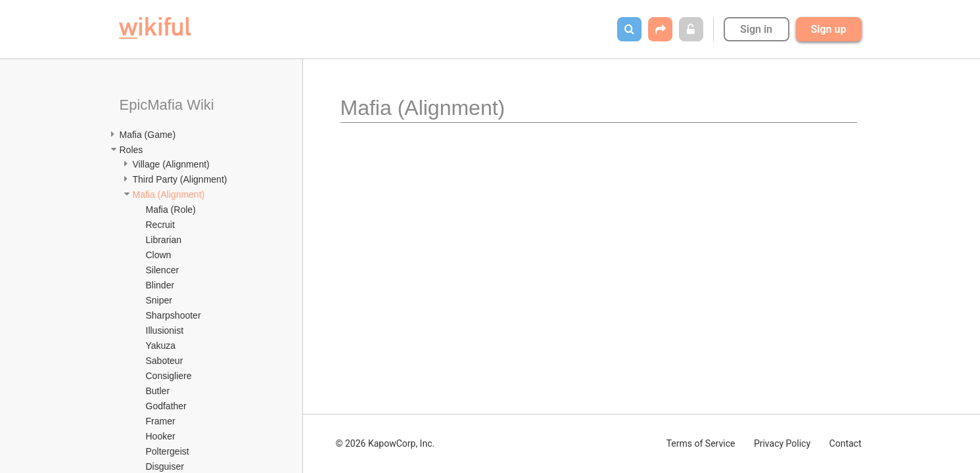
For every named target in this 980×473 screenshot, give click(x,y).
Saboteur (165, 361)
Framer (161, 421)
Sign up (829, 29)
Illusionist (165, 330)
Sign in (756, 29)
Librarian (164, 240)
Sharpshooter (174, 315)
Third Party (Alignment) (180, 179)
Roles (131, 150)
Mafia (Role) (171, 210)
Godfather (166, 406)
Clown (159, 255)
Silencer (163, 270)
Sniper (159, 300)
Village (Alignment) (171, 164)
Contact (846, 443)
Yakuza (161, 346)
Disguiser (165, 466)
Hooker (161, 436)
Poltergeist (168, 451)
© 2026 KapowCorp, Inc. (385, 443)
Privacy (782, 443)
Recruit (160, 225)
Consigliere (169, 376)
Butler (158, 391)
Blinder (160, 285)
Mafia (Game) (148, 135)
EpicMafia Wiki (167, 105)
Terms (701, 443)
